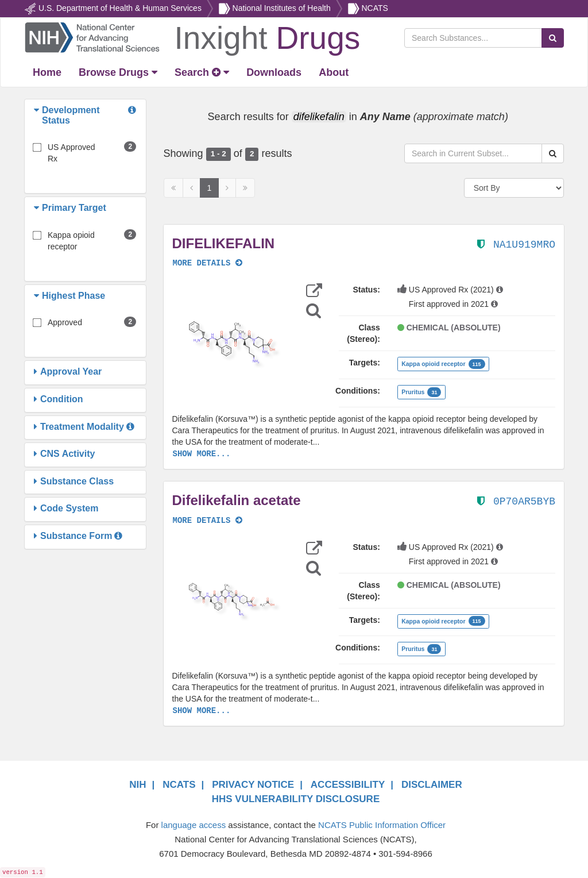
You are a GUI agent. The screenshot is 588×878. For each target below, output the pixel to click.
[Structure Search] (314, 311)
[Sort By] (514, 188)
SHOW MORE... (202, 454)
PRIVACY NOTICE (253, 785)
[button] (38, 115)
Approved (65, 322)
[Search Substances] (473, 38)
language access (194, 825)
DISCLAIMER (432, 785)
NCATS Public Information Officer (382, 825)
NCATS (374, 8)
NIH (138, 785)
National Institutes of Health (282, 8)
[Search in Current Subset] (473, 153)
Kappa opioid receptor (71, 241)
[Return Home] (192, 37)
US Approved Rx (71, 153)
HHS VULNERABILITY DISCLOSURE (296, 799)
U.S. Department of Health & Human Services (120, 8)
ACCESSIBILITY (348, 785)
